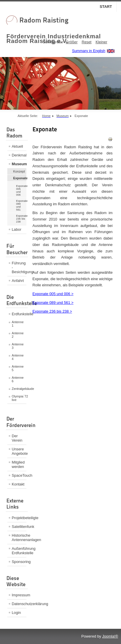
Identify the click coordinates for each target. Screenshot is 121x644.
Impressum (19, 595)
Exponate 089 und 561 (21, 205)
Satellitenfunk (19, 527)
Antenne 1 (18, 324)
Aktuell (17, 146)
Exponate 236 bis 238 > (52, 311)
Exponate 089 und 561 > (53, 303)
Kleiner (101, 42)
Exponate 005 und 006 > (53, 294)
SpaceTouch (19, 475)
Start (106, 7)
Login (16, 613)
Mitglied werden (18, 464)
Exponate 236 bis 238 (21, 219)
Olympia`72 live (19, 398)
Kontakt (18, 484)
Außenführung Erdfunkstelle (19, 551)
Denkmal (19, 155)
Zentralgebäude (19, 389)
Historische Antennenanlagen (19, 538)
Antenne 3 (18, 346)
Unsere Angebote (19, 451)
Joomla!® (110, 636)
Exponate (20, 178)
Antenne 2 (18, 335)
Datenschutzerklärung (19, 604)
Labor (17, 229)
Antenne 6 (18, 379)
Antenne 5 (18, 368)
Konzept (19, 171)
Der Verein (17, 438)
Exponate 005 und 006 (21, 190)
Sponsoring (19, 562)
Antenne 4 (18, 357)
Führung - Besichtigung (19, 267)
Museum (19, 164)
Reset (87, 42)
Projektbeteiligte (19, 518)
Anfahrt (18, 281)
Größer (72, 42)
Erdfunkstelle (19, 314)
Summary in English (89, 51)
